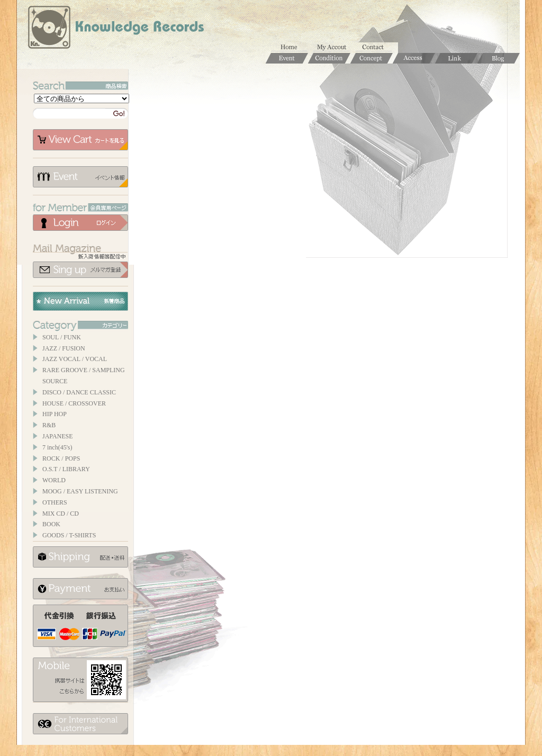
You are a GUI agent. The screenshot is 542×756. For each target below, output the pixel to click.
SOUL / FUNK (62, 337)
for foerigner (80, 724)
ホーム (292, 48)
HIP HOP (55, 414)
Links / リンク (456, 58)
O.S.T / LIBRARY (66, 469)
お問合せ (377, 48)
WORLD (54, 480)
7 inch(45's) (57, 447)
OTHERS (55, 502)
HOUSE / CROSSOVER (74, 403)
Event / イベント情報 (287, 58)
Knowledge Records (115, 29)
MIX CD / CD (61, 514)
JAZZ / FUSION (64, 348)
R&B (49, 425)
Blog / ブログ (499, 58)
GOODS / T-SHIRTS (69, 535)
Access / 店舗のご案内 (414, 58)
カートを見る (80, 140)
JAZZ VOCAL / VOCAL (75, 359)
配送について (80, 557)
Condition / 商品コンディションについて (329, 58)
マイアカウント (335, 48)
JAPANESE (58, 436)
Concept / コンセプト (372, 58)
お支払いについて (80, 589)
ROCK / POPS (61, 458)
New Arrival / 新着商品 (80, 301)
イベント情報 (80, 177)
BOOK (51, 524)
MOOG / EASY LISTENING (80, 491)
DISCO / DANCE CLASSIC (79, 392)
